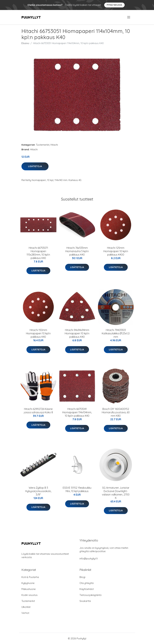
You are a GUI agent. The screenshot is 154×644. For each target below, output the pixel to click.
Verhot (25, 613)
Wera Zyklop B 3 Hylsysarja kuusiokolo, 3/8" (38, 491)
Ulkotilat (26, 607)
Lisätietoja (35, 166)
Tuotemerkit (43, 145)
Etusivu (25, 43)
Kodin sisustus (30, 595)
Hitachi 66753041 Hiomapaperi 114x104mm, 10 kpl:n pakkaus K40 (77, 412)
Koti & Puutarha (30, 577)
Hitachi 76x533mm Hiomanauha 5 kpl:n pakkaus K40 (77, 251)
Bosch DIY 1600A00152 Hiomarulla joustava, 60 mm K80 (116, 412)
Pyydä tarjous (114, 5)
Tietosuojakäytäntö (91, 595)
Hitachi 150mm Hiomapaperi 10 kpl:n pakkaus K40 (38, 333)
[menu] (129, 17)
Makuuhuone (29, 589)
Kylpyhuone (28, 583)
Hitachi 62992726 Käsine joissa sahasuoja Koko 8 (38, 411)
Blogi (82, 577)
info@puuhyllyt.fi (89, 559)
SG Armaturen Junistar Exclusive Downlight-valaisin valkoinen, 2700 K (116, 493)
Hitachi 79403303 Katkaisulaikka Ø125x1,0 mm (116, 333)
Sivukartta (85, 601)
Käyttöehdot (87, 589)
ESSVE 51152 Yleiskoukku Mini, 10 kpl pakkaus (77, 489)
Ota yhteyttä (87, 583)
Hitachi (54, 145)
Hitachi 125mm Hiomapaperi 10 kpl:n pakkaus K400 (116, 251)
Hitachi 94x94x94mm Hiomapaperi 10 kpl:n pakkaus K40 (77, 333)
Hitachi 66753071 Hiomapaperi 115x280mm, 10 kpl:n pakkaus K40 (38, 253)
